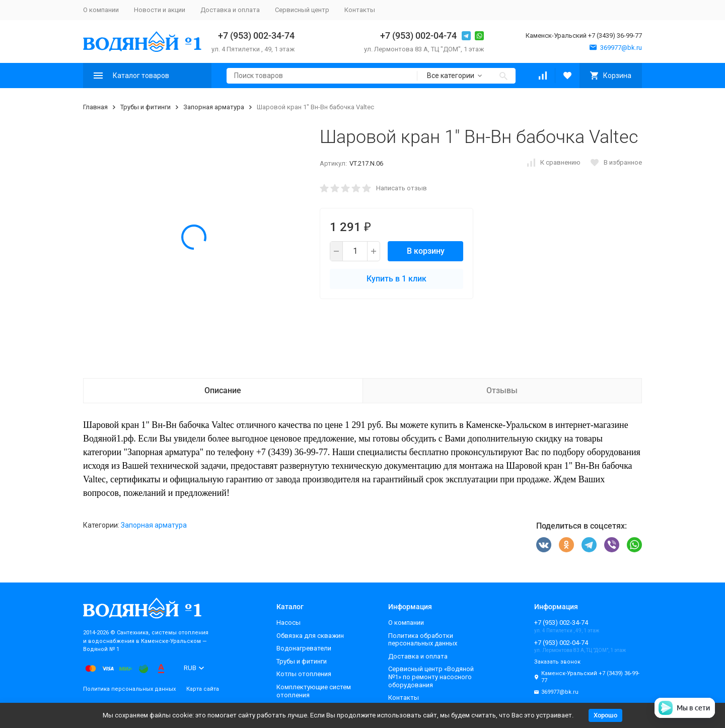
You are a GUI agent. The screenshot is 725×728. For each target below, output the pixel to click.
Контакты (360, 10)
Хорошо (605, 715)
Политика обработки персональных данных (423, 640)
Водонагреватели (304, 648)
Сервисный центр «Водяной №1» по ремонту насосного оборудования (431, 677)
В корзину (426, 251)
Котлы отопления (304, 674)
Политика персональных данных (129, 689)
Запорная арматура (214, 107)
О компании (101, 10)
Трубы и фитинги (146, 107)
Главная (95, 107)
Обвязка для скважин (310, 636)
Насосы (288, 623)
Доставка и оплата (230, 10)
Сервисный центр (302, 10)
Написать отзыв (402, 188)
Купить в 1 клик (396, 279)
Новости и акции (160, 10)
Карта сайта (203, 689)
